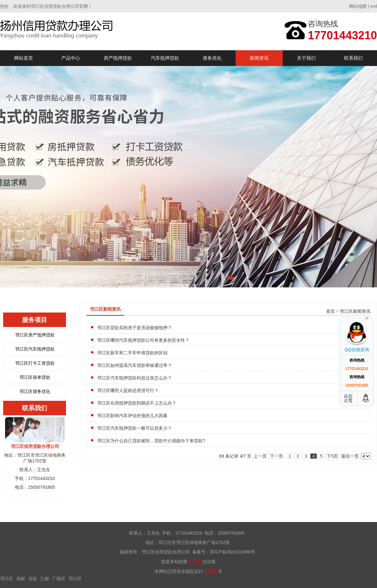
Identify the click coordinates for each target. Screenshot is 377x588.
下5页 (332, 456)
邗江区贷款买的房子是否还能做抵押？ (134, 328)
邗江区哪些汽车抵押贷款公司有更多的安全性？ (143, 340)
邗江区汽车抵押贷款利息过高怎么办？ (134, 378)
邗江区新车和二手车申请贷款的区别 (132, 353)
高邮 (21, 579)
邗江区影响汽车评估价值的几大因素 (132, 416)
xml (374, 6)
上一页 (260, 456)
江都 (45, 579)
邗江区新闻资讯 (355, 311)
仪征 (33, 579)
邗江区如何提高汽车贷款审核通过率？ (134, 365)
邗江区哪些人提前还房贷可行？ (128, 390)
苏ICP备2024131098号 (232, 552)
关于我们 (306, 58)
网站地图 (358, 6)
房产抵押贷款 (118, 58)
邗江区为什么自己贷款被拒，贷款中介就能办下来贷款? (151, 441)
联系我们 (353, 58)
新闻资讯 (259, 58)
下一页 (276, 456)
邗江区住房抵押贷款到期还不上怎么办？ (137, 403)
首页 (331, 311)
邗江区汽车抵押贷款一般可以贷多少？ (134, 428)
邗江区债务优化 (35, 391)
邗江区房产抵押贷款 (35, 335)
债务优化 (212, 58)
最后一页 (350, 456)
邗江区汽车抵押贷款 (35, 349)
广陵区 (59, 579)
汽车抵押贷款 (165, 58)
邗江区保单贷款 (35, 377)
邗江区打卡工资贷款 (35, 363)
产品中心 (71, 58)
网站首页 (24, 58)
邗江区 (7, 579)
